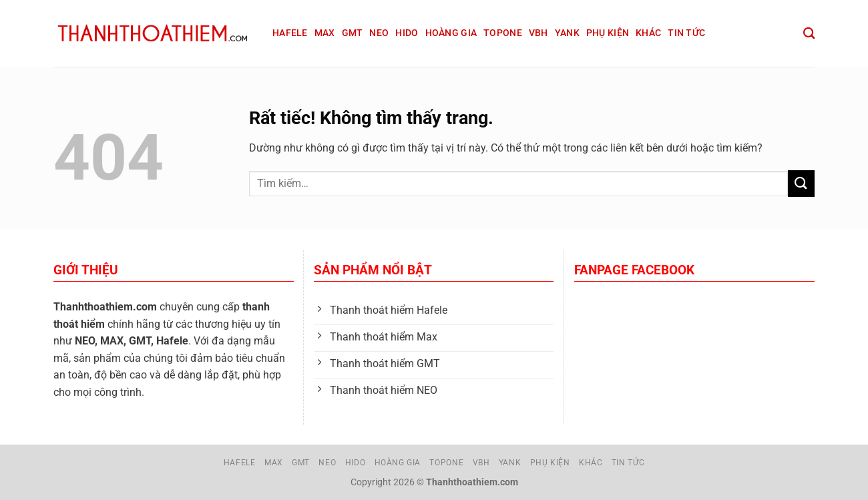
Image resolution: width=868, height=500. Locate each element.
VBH (538, 33)
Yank (567, 33)
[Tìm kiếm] (809, 34)
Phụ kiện (608, 33)
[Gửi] (801, 183)
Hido (407, 33)
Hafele (290, 33)
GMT (353, 33)
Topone (503, 33)
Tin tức (686, 33)
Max (325, 33)
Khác (648, 33)
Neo (379, 33)
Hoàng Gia (451, 33)
